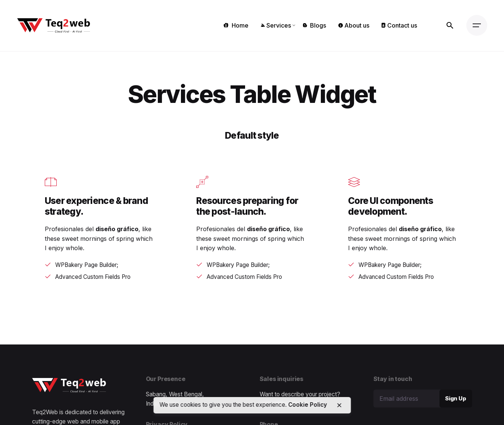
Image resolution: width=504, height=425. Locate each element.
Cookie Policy (307, 405)
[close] (339, 405)
